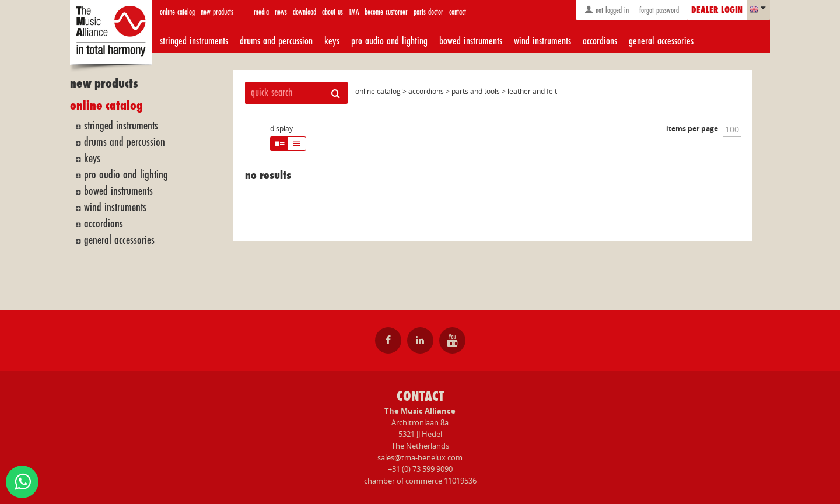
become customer (386, 12)
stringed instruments (194, 41)
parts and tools (476, 91)
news (281, 12)
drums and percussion (276, 41)
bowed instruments (471, 41)
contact (458, 12)
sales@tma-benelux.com (420, 457)
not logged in (607, 10)
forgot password (658, 10)
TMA (354, 12)
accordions (600, 41)
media (261, 12)
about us (332, 12)
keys (332, 41)
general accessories (661, 41)
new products (217, 12)
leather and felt (532, 91)
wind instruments (542, 41)
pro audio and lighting (389, 41)
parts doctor (428, 12)
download (304, 12)
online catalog (177, 12)
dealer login (717, 10)
